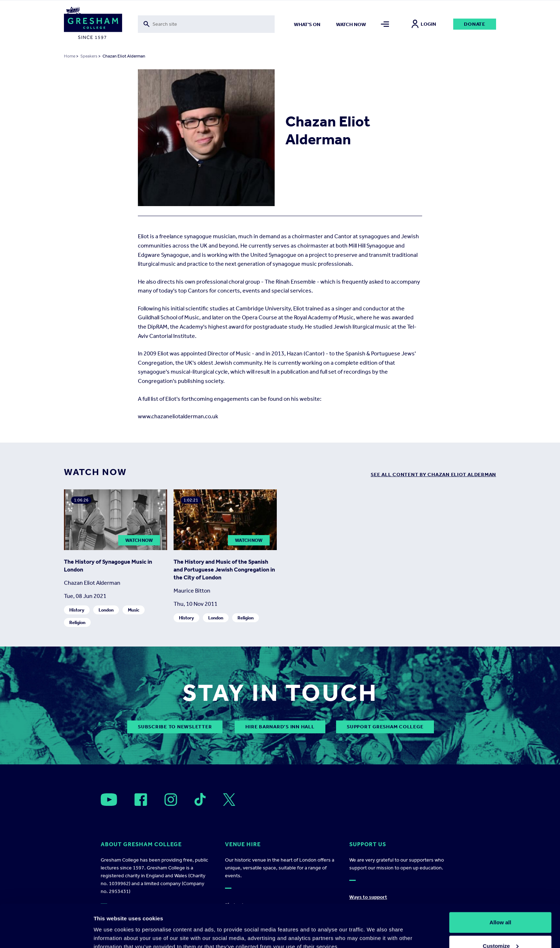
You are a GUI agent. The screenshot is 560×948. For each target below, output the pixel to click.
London (106, 610)
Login (424, 24)
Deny (501, 929)
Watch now (351, 24)
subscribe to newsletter (175, 727)
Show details (110, 926)
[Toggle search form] (206, 24)
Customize (501, 906)
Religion (77, 622)
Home (70, 56)
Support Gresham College (385, 727)
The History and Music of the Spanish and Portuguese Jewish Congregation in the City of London (224, 570)
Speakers (89, 56)
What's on (307, 24)
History (77, 610)
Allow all (501, 882)
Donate (475, 24)
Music (134, 610)
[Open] (109, 800)
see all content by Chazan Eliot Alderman (433, 475)
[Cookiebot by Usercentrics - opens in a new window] (46, 934)
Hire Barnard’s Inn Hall (280, 727)
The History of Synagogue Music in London (108, 566)
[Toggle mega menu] (385, 24)
